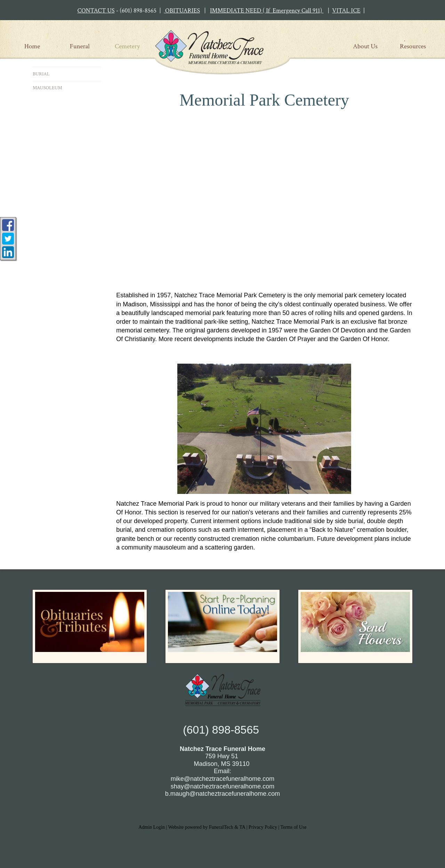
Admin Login (152, 827)
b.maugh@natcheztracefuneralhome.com (222, 794)
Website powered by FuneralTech (201, 827)
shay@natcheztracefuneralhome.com (222, 786)
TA (242, 827)
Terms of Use (294, 827)
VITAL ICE (346, 11)
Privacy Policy (263, 827)
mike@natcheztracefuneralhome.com (222, 779)
